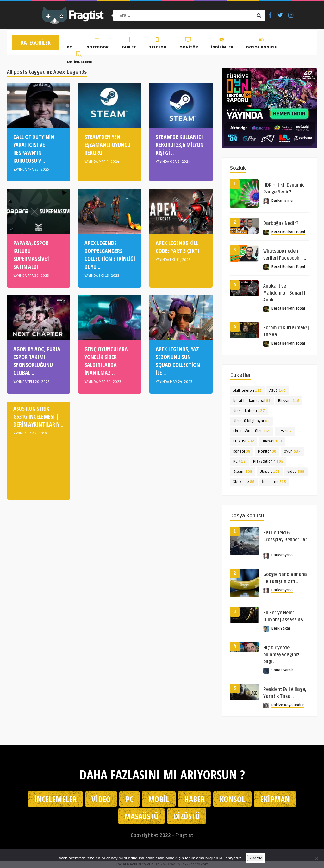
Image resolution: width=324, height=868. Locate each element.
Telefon (158, 44)
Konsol (232, 799)
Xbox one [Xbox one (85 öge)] (244, 482)
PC (70, 44)
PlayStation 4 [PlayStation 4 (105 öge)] (268, 462)
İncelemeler (55, 799)
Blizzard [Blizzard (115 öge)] (289, 401)
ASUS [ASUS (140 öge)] (277, 391)
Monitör (189, 44)
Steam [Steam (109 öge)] (243, 472)
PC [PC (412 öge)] (239, 462)
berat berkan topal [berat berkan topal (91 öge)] (252, 401)
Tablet (129, 44)
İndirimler (222, 44)
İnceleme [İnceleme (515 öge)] (274, 482)
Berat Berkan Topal (288, 232)
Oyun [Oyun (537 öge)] (292, 451)
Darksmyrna (282, 201)
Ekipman (275, 799)
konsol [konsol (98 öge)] (242, 451)
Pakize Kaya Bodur (288, 705)
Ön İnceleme (80, 59)
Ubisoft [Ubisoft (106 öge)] (270, 472)
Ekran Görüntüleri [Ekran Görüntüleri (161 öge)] (252, 431)
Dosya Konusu (262, 44)
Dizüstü (187, 816)
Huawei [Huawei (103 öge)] (272, 441)
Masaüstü (141, 816)
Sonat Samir (282, 670)
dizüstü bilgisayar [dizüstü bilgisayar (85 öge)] (251, 421)
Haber (194, 799)
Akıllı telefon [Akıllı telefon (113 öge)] (247, 391)
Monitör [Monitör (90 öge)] (267, 451)
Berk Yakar (281, 628)
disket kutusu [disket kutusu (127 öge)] (249, 411)
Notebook (97, 44)
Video (101, 799)
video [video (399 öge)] (296, 472)
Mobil (159, 799)
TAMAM (255, 858)
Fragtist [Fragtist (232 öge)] (244, 441)
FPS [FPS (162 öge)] (285, 431)
